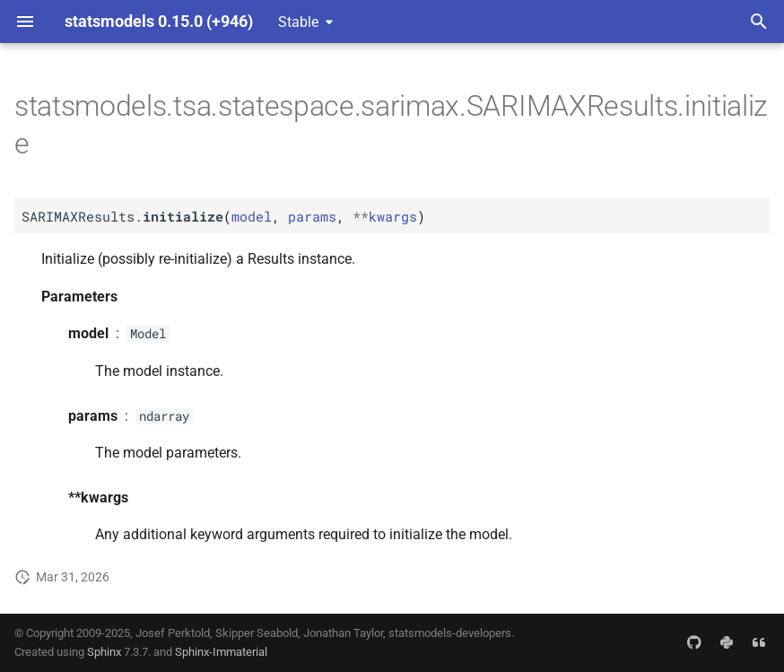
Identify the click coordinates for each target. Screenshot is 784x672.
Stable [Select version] (298, 22)
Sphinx (104, 652)
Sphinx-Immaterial (221, 652)
